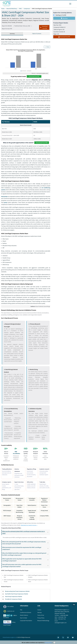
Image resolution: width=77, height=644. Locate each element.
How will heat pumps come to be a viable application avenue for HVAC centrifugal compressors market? (26, 565)
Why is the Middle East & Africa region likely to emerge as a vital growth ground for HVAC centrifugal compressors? (26, 554)
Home (3, 9)
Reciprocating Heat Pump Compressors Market (17, 591)
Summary (12, 34)
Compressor (27, 9)
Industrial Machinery (12, 9)
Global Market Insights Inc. (9, 637)
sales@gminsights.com (61, 623)
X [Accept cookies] (54, 642)
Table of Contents (37, 34)
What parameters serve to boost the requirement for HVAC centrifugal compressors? (26, 548)
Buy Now (64, 18)
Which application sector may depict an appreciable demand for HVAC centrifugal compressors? (26, 560)
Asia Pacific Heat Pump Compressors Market (17, 594)
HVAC (20, 9)
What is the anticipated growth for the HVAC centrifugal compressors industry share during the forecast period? (26, 543)
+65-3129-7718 (62, 619)
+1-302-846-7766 (62, 617)
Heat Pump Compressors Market (14, 596)
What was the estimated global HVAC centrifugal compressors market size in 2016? (26, 532)
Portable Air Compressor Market (13, 599)
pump (6, 202)
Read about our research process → (30, 525)
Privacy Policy (48, 642)
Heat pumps (4, 196)
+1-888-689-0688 (64, 615)
